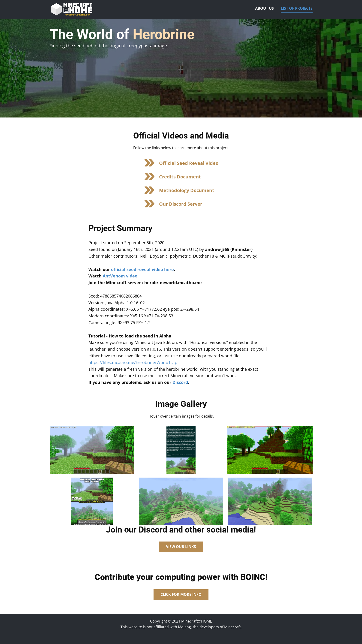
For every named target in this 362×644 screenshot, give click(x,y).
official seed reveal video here (142, 269)
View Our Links (181, 547)
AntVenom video (120, 276)
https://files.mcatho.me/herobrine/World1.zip (133, 362)
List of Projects (297, 8)
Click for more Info (181, 594)
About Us (264, 8)
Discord (180, 382)
